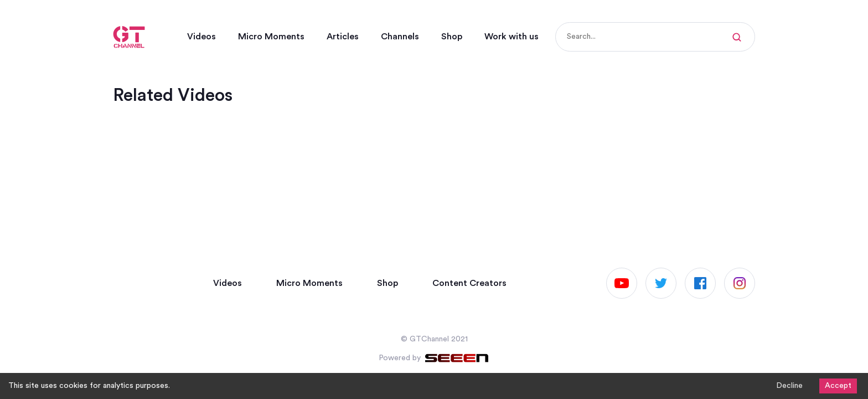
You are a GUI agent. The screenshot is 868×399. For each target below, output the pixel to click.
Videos (201, 37)
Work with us (512, 37)
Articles (343, 37)
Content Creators (469, 283)
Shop (452, 37)
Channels (400, 37)
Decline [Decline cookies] (789, 386)
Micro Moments (271, 37)
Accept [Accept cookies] (838, 386)
